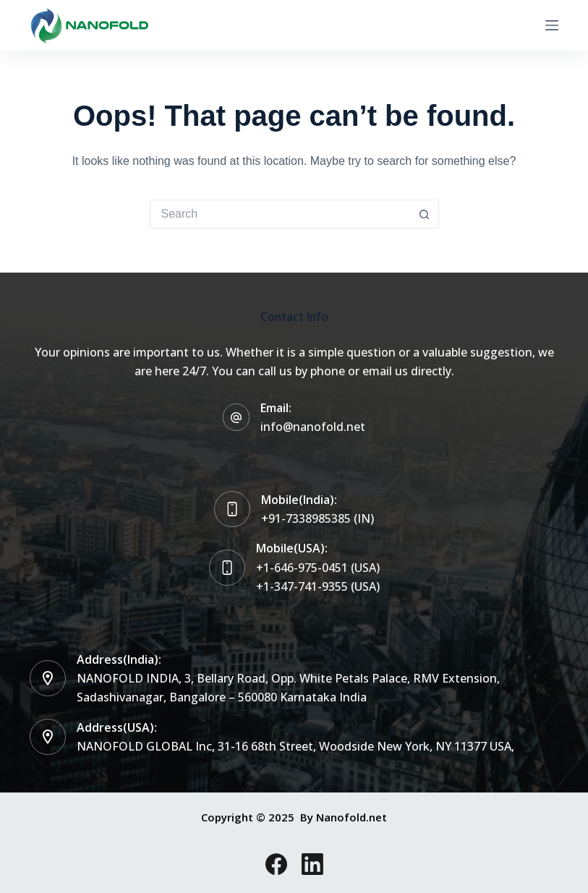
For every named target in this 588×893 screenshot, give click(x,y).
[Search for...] (280, 214)
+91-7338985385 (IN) (318, 518)
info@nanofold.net (313, 427)
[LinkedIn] (312, 864)
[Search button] (425, 214)
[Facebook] (276, 864)
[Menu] (552, 25)
